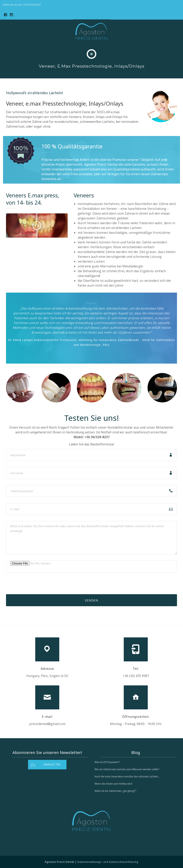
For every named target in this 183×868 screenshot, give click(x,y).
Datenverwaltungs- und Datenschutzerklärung (108, 862)
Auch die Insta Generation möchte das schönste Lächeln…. (127, 776)
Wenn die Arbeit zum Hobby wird (113, 784)
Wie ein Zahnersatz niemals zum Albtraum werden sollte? (127, 769)
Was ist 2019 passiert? (107, 762)
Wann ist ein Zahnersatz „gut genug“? (115, 791)
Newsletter (44, 765)
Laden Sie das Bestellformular (92, 444)
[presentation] (36, 586)
